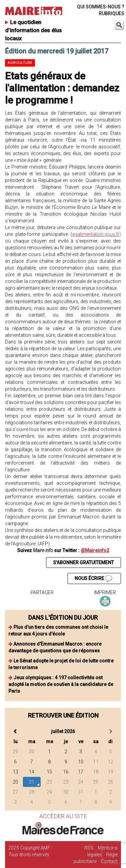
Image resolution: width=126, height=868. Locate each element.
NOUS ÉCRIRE (93, 579)
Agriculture (20, 63)
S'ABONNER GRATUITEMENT (83, 563)
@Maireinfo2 (95, 550)
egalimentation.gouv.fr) (97, 234)
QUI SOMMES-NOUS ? (101, 7)
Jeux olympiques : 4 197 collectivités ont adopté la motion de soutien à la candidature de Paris (61, 684)
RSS (89, 848)
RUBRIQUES (112, 13)
